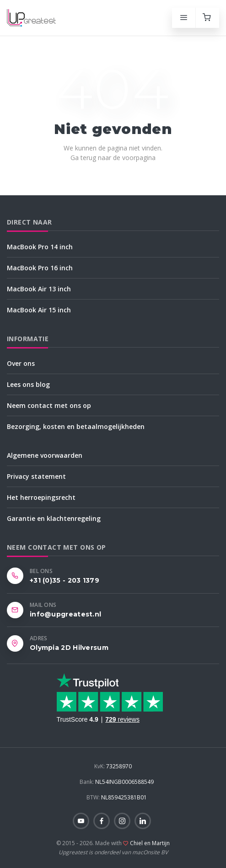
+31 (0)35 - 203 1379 (65, 580)
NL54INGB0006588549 (117, 782)
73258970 (113, 766)
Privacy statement (36, 476)
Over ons (21, 363)
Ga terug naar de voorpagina (113, 158)
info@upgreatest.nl (65, 614)
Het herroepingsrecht (41, 497)
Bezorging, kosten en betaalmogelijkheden (76, 426)
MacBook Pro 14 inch (40, 247)
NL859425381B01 (117, 797)
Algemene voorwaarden (45, 455)
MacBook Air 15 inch (39, 310)
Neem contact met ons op (49, 405)
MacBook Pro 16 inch (40, 268)
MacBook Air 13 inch (39, 289)
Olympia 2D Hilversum (69, 648)
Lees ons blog (28, 384)
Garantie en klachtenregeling (54, 518)
